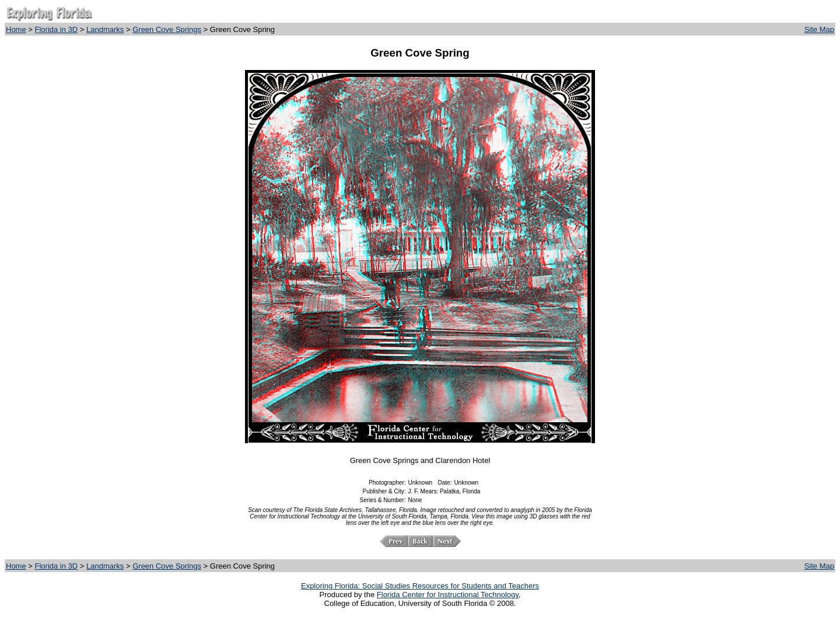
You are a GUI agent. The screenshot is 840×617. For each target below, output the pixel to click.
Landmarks (105, 29)
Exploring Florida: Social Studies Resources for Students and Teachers (420, 586)
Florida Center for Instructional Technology (448, 595)
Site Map (819, 29)
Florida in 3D (57, 29)
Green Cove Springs (167, 29)
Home (16, 29)
